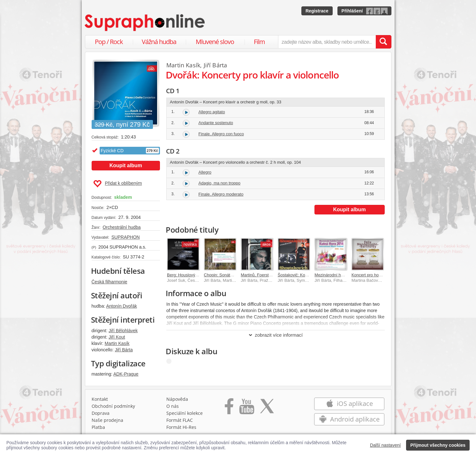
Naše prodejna (107, 420)
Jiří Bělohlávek (123, 331)
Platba (98, 427)
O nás (173, 406)
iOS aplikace (349, 404)
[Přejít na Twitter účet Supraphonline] (267, 408)
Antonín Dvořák (121, 306)
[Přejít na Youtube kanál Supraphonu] (246, 408)
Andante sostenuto (216, 123)
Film (259, 42)
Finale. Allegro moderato (221, 194)
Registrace (317, 11)
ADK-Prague (126, 374)
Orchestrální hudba (121, 227)
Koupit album (126, 165)
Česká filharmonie (110, 282)
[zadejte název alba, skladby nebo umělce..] (327, 42)
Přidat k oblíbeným (118, 184)
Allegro (205, 172)
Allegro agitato (212, 112)
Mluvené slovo (215, 42)
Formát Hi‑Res (181, 427)
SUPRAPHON (126, 237)
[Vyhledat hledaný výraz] (383, 42)
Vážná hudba (159, 42)
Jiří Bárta (124, 350)
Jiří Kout (117, 337)
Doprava (101, 413)
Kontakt (100, 399)
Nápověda (177, 399)
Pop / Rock (109, 42)
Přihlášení (352, 11)
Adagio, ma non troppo (220, 183)
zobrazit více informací (275, 335)
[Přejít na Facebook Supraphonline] (229, 408)
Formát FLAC (180, 420)
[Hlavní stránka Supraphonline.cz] (145, 23)
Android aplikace (349, 419)
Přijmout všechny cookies (438, 445)
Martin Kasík (117, 343)
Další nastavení (385, 445)
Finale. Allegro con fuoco (221, 134)
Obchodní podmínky (113, 406)
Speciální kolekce (185, 413)
